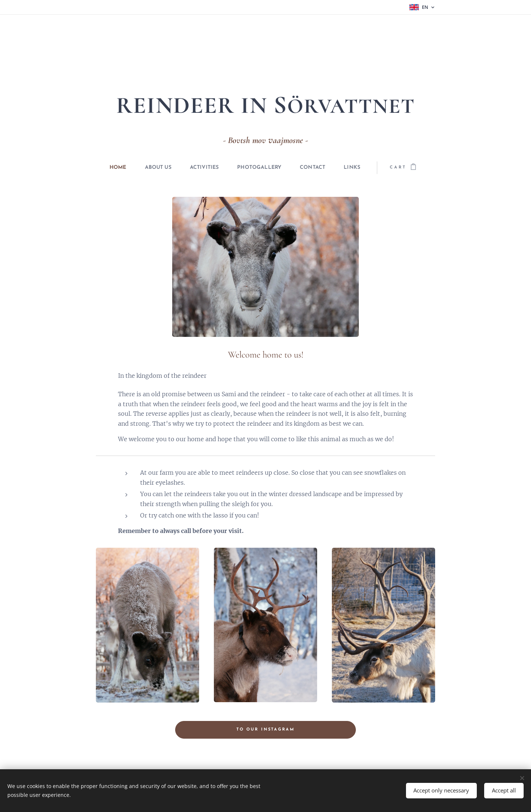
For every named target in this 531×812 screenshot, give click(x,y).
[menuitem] (107, 168)
